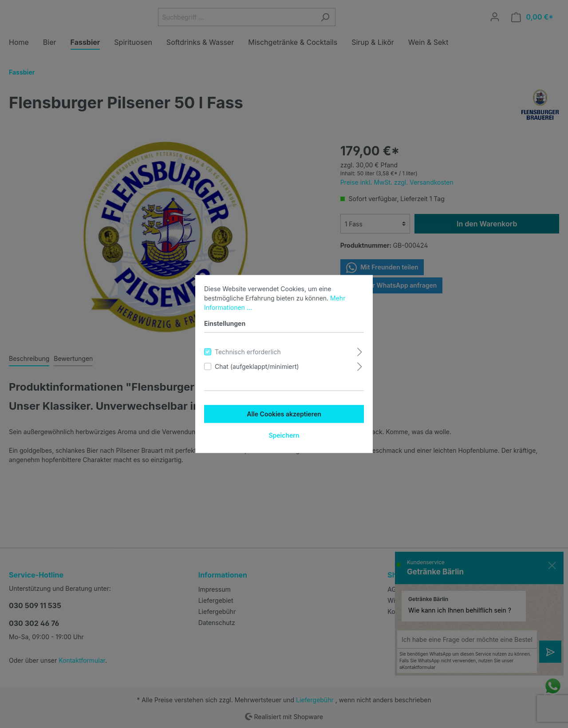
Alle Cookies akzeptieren (284, 414)
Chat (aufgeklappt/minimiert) (257, 366)
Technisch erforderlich (248, 352)
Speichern (284, 435)
